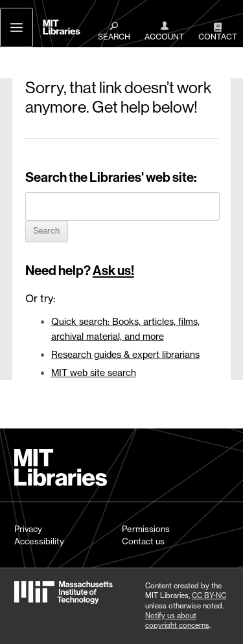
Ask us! (113, 271)
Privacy (28, 529)
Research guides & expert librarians (125, 354)
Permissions (146, 529)
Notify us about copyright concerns (177, 620)
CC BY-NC (209, 595)
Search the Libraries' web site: (111, 177)
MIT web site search (94, 372)
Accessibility (39, 541)
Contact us (143, 541)
